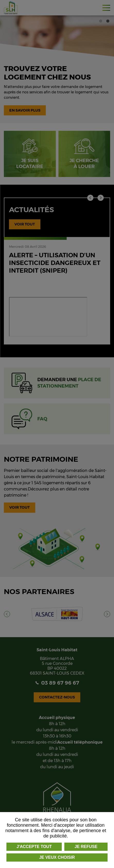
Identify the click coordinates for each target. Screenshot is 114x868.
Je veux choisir (57, 857)
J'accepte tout (34, 847)
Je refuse (86, 847)
